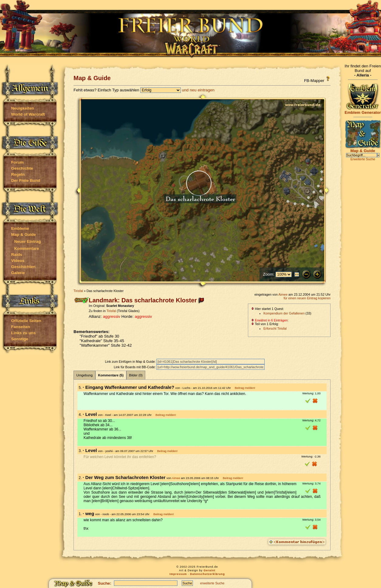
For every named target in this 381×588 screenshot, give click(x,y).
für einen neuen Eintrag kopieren (307, 298)
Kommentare (27, 248)
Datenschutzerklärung (208, 574)
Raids (17, 255)
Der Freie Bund (26, 180)
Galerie (18, 273)
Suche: (105, 583)
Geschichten (23, 267)
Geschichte (22, 168)
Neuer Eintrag (27, 241)
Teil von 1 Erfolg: (265, 324)
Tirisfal (78, 291)
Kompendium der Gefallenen (284, 313)
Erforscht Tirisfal (275, 328)
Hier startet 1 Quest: (268, 309)
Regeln (18, 174)
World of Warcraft (28, 114)
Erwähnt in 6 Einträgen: (270, 320)
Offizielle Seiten (26, 321)
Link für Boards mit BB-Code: (135, 367)
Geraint (209, 570)
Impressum (178, 574)
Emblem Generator (363, 111)
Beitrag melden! (245, 388)
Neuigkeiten (23, 108)
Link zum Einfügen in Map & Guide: (131, 362)
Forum (17, 162)
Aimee (283, 294)
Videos (18, 261)
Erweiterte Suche (363, 159)
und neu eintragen (198, 90)
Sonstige (20, 339)
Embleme (20, 228)
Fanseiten (21, 327)
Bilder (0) (136, 375)
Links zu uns (24, 333)
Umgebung (84, 375)
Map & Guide (24, 235)
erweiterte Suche (212, 583)
